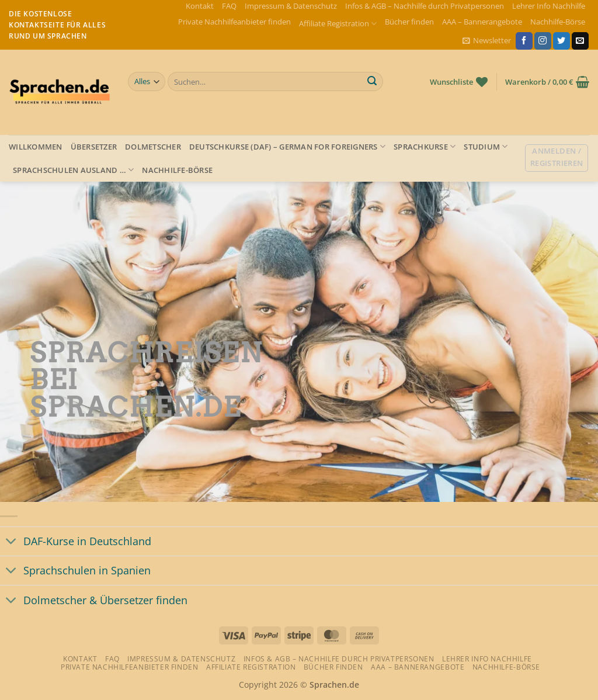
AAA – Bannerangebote (482, 22)
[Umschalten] (11, 543)
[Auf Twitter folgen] (562, 41)
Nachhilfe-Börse (558, 22)
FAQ (229, 6)
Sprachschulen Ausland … (73, 170)
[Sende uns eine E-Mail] (580, 41)
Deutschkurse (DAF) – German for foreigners (287, 146)
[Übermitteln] (372, 82)
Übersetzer (94, 147)
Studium (486, 146)
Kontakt (200, 6)
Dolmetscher (153, 147)
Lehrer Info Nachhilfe (549, 6)
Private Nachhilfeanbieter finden (234, 22)
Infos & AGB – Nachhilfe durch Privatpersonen (425, 6)
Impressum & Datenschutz (291, 6)
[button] (487, 41)
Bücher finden (409, 22)
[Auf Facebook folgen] (524, 41)
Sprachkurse (425, 146)
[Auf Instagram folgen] (543, 41)
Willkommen (36, 147)
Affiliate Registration (338, 24)
